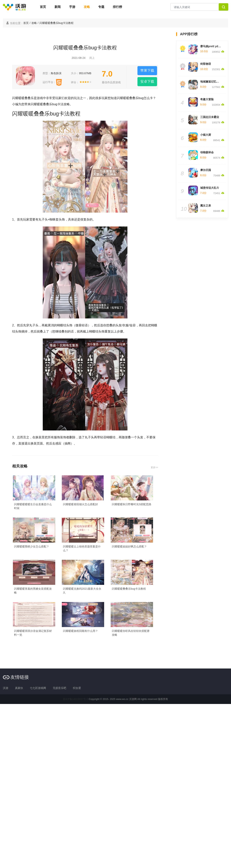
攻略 (87, 7)
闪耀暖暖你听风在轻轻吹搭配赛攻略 (131, 633)
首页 (43, 7)
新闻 (58, 7)
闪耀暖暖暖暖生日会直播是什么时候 (33, 506)
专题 (101, 7)
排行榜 (117, 7)
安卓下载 (147, 82)
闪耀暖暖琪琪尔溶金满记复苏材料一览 (33, 633)
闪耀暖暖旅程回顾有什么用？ (80, 631)
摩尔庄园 (206, 170)
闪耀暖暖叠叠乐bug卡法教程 (129, 589)
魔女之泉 (206, 205)
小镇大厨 (206, 135)
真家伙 (19, 688)
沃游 (6, 688)
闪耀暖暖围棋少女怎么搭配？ (32, 546)
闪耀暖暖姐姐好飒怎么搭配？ (129, 546)
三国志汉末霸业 (210, 117)
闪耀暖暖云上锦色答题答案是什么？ (82, 548)
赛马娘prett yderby (212, 46)
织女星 (77, 688)
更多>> (154, 467)
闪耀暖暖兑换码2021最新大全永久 (82, 591)
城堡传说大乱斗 (210, 188)
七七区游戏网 (38, 688)
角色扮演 (56, 73)
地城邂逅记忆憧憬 (211, 82)
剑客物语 (206, 64)
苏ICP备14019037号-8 (75, 699)
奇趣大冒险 (207, 99)
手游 (72, 7)
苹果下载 (147, 71)
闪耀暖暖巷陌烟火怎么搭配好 (80, 504)
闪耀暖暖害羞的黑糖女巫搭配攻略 (33, 591)
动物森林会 (207, 152)
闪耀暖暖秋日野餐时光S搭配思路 (132, 504)
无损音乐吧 (59, 688)
